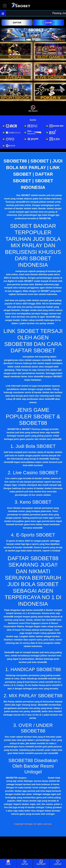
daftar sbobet (12, 633)
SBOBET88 (10, 195)
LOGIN (48, 23)
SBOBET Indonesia (37, 778)
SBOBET (10, 271)
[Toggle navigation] (5, 6)
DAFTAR (17, 23)
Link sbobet (16, 357)
